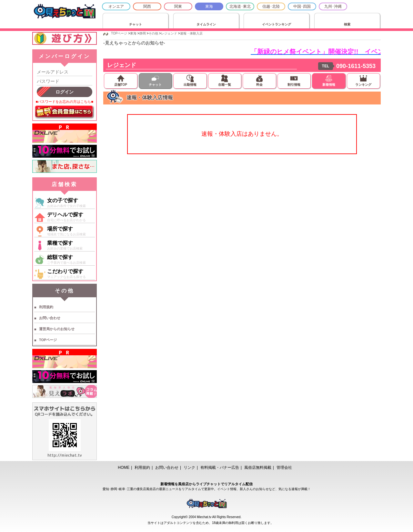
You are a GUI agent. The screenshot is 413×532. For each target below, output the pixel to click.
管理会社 (284, 468)
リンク (189, 468)
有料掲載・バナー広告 (220, 468)
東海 (209, 6)
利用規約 (46, 307)
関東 (178, 6)
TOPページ (48, 340)
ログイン (65, 92)
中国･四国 (302, 6)
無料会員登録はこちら (65, 112)
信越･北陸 (271, 6)
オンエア (116, 6)
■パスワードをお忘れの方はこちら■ (65, 102)
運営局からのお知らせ (57, 329)
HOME (124, 468)
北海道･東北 (240, 6)
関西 (147, 6)
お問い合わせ (50, 318)
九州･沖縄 (333, 6)
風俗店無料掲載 (258, 468)
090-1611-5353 (356, 66)
